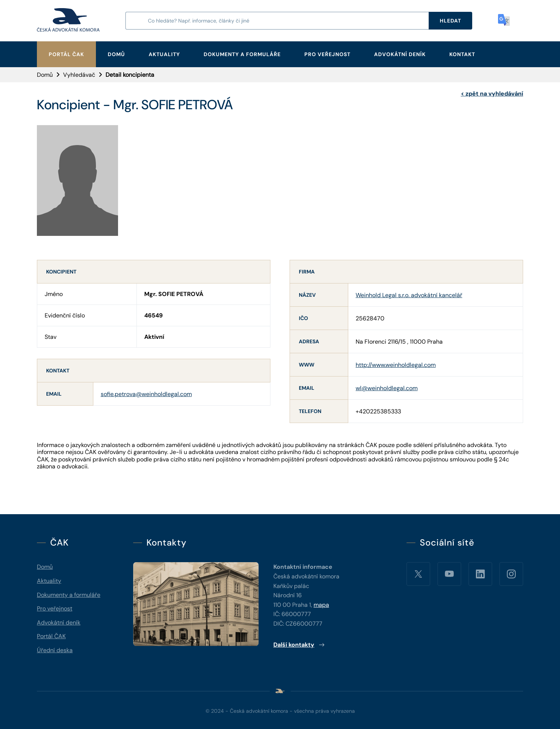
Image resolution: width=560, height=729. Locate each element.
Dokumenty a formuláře (242, 54)
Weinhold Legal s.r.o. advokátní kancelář (409, 295)
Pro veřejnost (327, 54)
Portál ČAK (66, 54)
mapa (321, 605)
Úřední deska (55, 650)
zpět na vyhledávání (492, 94)
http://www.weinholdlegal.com (396, 365)
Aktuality (164, 54)
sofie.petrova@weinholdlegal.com (146, 394)
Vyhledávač (79, 75)
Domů (116, 54)
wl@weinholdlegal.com (387, 388)
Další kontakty (299, 645)
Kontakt (462, 54)
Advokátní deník (400, 54)
